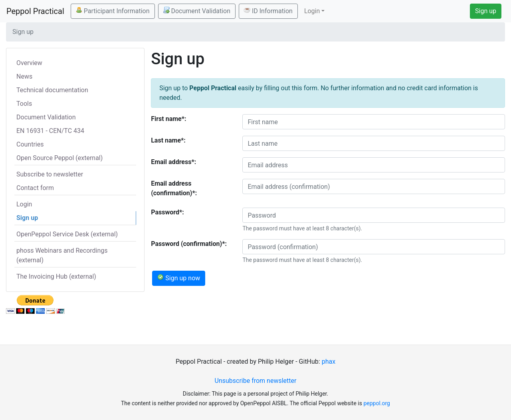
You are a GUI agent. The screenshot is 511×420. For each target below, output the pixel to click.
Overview (29, 63)
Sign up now (179, 278)
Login (24, 204)
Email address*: (173, 162)
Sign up (486, 11)
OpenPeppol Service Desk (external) (67, 234)
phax (329, 362)
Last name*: (168, 140)
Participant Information (113, 11)
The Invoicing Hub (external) (56, 276)
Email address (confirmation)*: (174, 188)
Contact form (35, 188)
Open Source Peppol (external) (59, 158)
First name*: (168, 119)
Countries (30, 144)
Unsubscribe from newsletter (256, 381)
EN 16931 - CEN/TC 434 (50, 131)
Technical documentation (52, 90)
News (24, 76)
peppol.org (377, 403)
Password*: (167, 212)
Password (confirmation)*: (189, 244)
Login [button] (312, 11)
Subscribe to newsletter (50, 174)
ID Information (268, 11)
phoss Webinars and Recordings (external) (62, 255)
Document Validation (197, 11)
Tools (24, 104)
